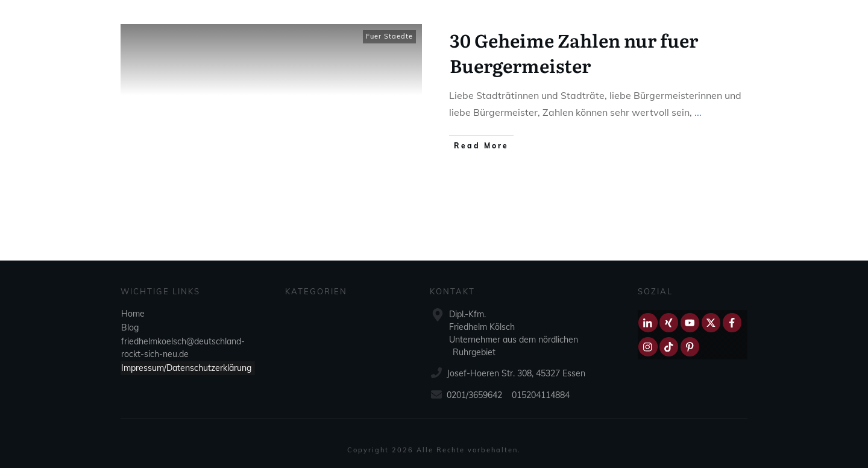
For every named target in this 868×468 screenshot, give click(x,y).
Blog (130, 327)
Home (133, 314)
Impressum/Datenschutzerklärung (186, 368)
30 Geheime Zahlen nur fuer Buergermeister (574, 52)
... (698, 112)
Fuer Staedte (389, 36)
